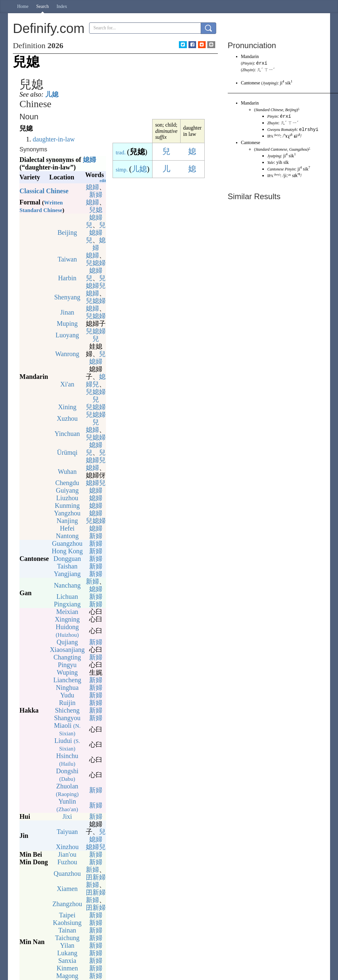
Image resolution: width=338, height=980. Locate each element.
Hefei (67, 528)
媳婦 (89, 160)
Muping (67, 323)
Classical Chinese (44, 191)
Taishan (67, 566)
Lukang (67, 953)
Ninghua (67, 688)
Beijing (67, 232)
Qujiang (67, 642)
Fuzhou (67, 862)
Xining (67, 407)
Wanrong (67, 354)
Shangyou (67, 718)
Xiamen (67, 889)
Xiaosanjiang (67, 650)
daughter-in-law (54, 139)
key (277, 175)
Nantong (67, 536)
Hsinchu (67, 760)
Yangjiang (67, 574)
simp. (122, 170)
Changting (67, 657)
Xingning (67, 619)
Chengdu (67, 483)
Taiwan (67, 259)
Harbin (67, 278)
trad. (121, 153)
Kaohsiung (67, 923)
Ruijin (67, 703)
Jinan (67, 312)
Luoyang (67, 335)
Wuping (67, 672)
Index (62, 6)
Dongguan (67, 559)
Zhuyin (248, 70)
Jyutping (269, 83)
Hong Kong (67, 551)
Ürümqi (67, 452)
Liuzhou (67, 498)
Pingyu (67, 665)
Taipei (67, 915)
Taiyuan (67, 832)
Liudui (67, 744)
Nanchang (67, 585)
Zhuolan (67, 790)
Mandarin (250, 57)
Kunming (67, 505)
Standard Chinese (269, 110)
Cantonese (251, 83)
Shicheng (67, 710)
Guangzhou (67, 543)
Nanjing (67, 521)
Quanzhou (67, 873)
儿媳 (52, 94)
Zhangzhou (67, 904)
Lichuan (67, 597)
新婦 (96, 195)
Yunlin (67, 805)
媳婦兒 (96, 380)
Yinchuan (67, 434)
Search (43, 6)
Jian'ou (67, 854)
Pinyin (247, 64)
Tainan (67, 930)
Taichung (67, 938)
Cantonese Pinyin (281, 170)
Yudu (67, 695)
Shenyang (67, 297)
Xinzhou (67, 847)
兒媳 (96, 210)
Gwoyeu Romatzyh (282, 131)
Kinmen (67, 968)
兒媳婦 (96, 263)
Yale (271, 164)
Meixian (67, 612)
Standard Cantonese (271, 150)
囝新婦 (96, 877)
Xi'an (67, 384)
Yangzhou (67, 513)
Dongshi (67, 775)
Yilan (67, 945)
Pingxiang (67, 604)
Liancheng (67, 680)
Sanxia (67, 961)
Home (23, 6)
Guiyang (67, 490)
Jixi (67, 816)
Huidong (67, 631)
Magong (67, 976)
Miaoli (67, 729)
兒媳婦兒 (96, 232)
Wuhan (67, 472)
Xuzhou (67, 418)
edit (103, 181)
